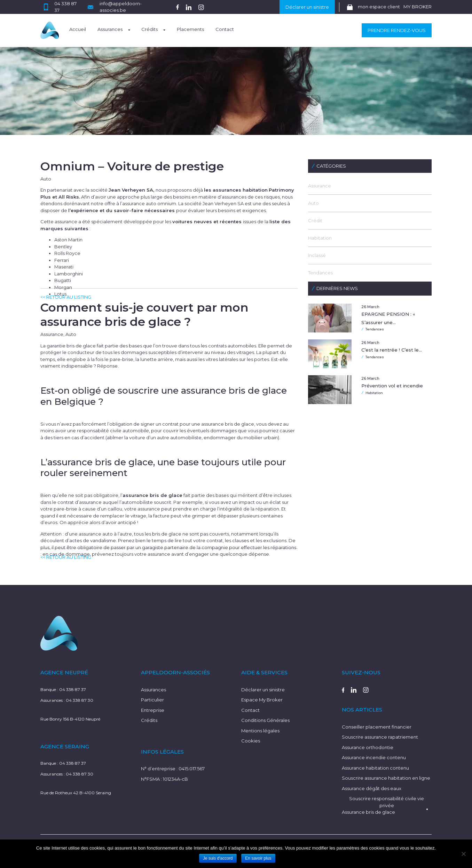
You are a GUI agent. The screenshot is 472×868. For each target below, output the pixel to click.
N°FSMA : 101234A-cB (164, 779)
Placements (190, 29)
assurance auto (96, 534)
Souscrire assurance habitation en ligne (386, 778)
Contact (225, 29)
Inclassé (317, 255)
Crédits (150, 29)
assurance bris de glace (228, 424)
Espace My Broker (262, 700)
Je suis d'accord (218, 858)
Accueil (78, 29)
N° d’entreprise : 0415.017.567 (173, 769)
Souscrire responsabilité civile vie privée (387, 802)
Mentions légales (260, 731)
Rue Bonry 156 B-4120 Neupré (70, 719)
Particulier (152, 700)
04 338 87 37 (73, 689)
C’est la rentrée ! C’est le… (392, 350)
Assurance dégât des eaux (372, 788)
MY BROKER (418, 7)
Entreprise (153, 710)
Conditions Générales (265, 720)
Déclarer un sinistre (307, 7)
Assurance (320, 186)
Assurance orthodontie (368, 747)
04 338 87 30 (80, 700)
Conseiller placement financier (377, 727)
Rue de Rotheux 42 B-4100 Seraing (76, 793)
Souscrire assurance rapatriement (380, 737)
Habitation (320, 238)
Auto (313, 203)
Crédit (315, 220)
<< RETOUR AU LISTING (66, 297)
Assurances (110, 29)
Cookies (251, 741)
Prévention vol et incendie (392, 386)
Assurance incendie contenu (374, 757)
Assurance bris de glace (368, 812)
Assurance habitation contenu (375, 768)
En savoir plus (258, 858)
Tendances (320, 273)
